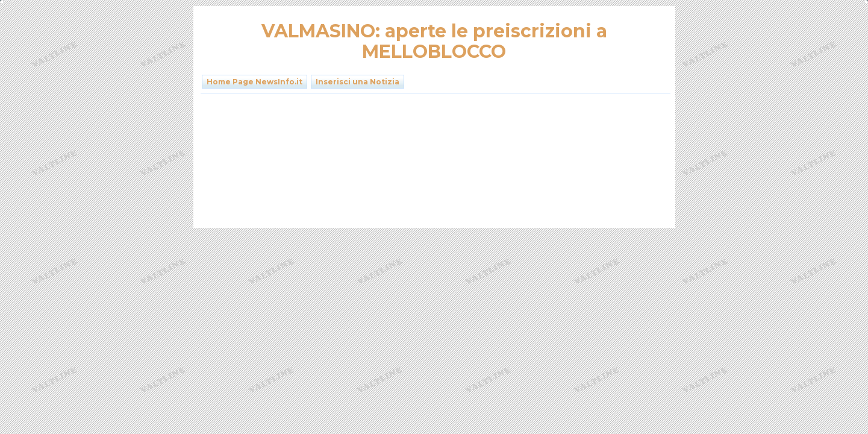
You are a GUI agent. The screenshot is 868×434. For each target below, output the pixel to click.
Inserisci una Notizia (358, 82)
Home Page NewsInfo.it (254, 82)
